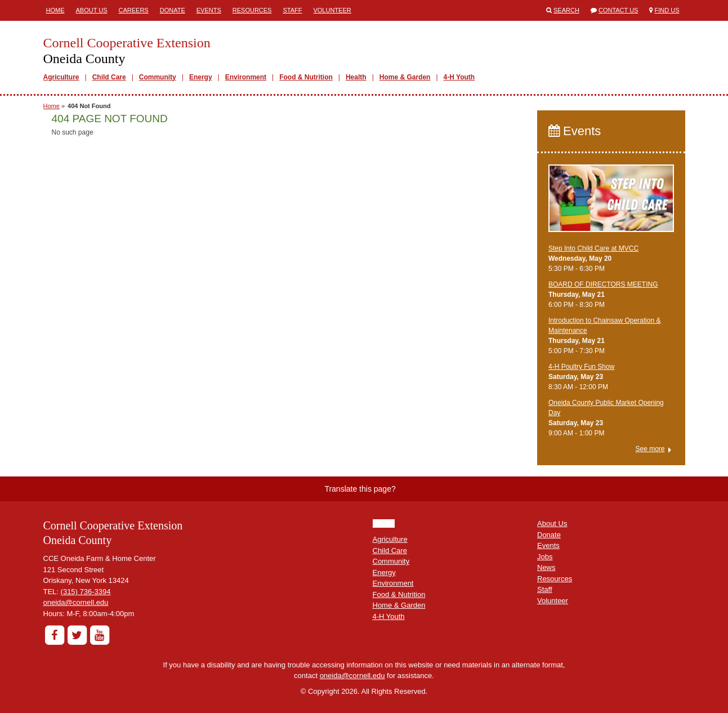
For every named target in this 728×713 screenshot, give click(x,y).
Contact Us (618, 10)
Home (55, 10)
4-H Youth (459, 77)
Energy (201, 77)
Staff (292, 10)
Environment (246, 77)
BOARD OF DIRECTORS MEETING (603, 284)
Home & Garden (405, 77)
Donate (173, 10)
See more (650, 449)
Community (158, 77)
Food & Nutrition (306, 77)
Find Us (667, 10)
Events (209, 10)
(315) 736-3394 (86, 592)
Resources (252, 10)
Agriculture (61, 77)
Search (566, 10)
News (546, 567)
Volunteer (332, 10)
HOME (384, 523)
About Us (92, 10)
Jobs (545, 557)
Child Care (109, 77)
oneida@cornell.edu (76, 602)
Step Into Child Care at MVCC (593, 248)
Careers (134, 10)
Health (356, 77)
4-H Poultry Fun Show (581, 367)
